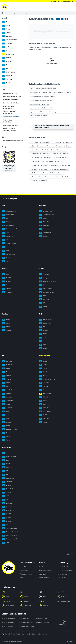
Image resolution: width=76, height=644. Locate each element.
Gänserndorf (7, 467)
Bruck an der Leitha (9, 457)
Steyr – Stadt (7, 69)
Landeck (43, 338)
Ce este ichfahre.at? (25, 567)
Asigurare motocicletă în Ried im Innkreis (40, 104)
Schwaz (43, 348)
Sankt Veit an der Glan (47, 292)
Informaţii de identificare (64, 567)
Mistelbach (7, 503)
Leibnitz (6, 233)
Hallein (6, 274)
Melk (5, 500)
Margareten (7, 408)
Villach (43, 296)
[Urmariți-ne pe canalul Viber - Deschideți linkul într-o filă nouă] (29, 606)
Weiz (5, 261)
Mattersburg (44, 226)
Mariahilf (6, 412)
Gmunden (6, 33)
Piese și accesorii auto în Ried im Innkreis (9, 107)
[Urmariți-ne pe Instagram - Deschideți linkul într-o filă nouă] (29, 592)
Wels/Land (7, 83)
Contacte (23, 578)
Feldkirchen (44, 274)
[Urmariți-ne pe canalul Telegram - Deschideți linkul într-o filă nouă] (10, 606)
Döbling (6, 368)
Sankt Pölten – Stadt (9, 510)
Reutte (43, 345)
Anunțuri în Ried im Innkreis (10, 93)
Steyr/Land (7, 65)
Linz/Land (6, 47)
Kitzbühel (44, 330)
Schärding (7, 61)
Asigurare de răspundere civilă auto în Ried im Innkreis (43, 89)
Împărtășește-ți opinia (26, 574)
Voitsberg (6, 258)
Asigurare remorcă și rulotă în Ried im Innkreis (41, 108)
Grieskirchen (7, 36)
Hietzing (6, 386)
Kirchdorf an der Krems (10, 40)
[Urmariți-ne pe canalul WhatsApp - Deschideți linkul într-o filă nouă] (66, 601)
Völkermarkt (44, 299)
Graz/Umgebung (8, 226)
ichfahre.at (8, 641)
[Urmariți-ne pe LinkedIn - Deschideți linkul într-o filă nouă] (29, 601)
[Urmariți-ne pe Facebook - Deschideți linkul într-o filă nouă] (10, 592)
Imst (42, 327)
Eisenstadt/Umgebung (47, 215)
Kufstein (43, 334)
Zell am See (7, 292)
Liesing (6, 404)
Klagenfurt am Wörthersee (48, 281)
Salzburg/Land (8, 285)
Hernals (6, 383)
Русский (8, 634)
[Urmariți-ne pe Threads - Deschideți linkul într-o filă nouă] (47, 592)
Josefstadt (7, 394)
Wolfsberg (44, 307)
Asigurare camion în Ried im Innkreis (63, 112)
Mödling (6, 496)
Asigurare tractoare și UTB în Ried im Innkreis (41, 112)
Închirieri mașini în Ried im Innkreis (12, 103)
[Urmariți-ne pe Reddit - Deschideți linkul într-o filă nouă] (47, 597)
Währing (6, 437)
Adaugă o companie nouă (45, 571)
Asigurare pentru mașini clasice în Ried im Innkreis (42, 100)
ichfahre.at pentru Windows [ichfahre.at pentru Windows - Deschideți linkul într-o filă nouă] (26, 622)
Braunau (6, 22)
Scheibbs (6, 518)
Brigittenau (7, 365)
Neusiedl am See (45, 229)
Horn (5, 475)
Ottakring (6, 422)
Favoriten (6, 376)
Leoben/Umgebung (9, 243)
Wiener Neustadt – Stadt (10, 532)
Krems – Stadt (8, 489)
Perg (5, 51)
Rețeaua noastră (43, 574)
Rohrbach (6, 58)
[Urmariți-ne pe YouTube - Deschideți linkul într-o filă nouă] (66, 592)
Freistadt (6, 29)
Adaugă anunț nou (44, 567)
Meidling (6, 415)
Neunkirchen (7, 507)
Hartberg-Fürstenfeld (9, 229)
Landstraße (7, 397)
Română (29, 634)
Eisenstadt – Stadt (46, 211)
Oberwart (43, 236)
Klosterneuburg (8, 478)
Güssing (43, 218)
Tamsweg (6, 289)
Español (24, 634)
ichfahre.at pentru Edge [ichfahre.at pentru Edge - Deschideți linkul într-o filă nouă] (41, 618)
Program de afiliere (44, 578)
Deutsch (45, 634)
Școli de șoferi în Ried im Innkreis (11, 125)
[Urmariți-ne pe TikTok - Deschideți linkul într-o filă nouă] (10, 597)
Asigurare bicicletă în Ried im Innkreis (39, 116)
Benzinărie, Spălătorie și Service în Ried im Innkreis (10, 130)
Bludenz (6, 323)
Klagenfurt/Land (45, 285)
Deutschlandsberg (9, 215)
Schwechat (7, 521)
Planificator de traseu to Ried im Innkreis (13, 141)
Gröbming (7, 222)
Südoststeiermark (9, 254)
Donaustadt (7, 372)
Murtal (6, 247)
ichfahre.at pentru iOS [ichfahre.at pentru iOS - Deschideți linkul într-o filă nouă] (7, 626)
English (39, 634)
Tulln (5, 525)
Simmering (7, 433)
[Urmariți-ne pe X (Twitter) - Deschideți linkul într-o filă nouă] (29, 597)
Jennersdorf (44, 222)
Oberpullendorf (45, 233)
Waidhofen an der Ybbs (10, 539)
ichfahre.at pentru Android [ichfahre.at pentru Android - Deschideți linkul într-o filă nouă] (42, 622)
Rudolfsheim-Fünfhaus (10, 429)
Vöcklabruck (7, 76)
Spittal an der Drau (46, 289)
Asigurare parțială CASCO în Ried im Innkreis (40, 93)
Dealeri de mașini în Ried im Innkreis (12, 96)
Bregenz (6, 320)
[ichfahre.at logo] (5, 7)
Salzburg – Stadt (8, 281)
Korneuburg (7, 482)
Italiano (34, 634)
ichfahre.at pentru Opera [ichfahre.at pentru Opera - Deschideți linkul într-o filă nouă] (8, 622)
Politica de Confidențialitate (65, 571)
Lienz (42, 341)
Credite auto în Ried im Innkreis (11, 100)
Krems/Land (7, 485)
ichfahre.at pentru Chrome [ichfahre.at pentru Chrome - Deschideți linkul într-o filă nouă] (9, 618)
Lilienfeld (6, 493)
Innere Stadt (7, 390)
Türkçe (13, 634)
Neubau (6, 419)
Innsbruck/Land (45, 323)
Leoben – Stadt (8, 236)
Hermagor (44, 278)
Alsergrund (7, 361)
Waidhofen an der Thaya (10, 536)
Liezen (6, 240)
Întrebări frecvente (25, 571)
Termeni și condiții (62, 578)
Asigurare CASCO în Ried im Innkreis (62, 93)
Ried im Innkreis (19, 13)
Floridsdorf (7, 379)
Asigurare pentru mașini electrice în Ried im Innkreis (42, 96)
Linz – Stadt (7, 44)
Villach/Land (44, 303)
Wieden (6, 440)
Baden (6, 460)
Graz (5, 218)
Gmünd (6, 464)
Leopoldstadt (7, 401)
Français (18, 634)
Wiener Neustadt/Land (10, 528)
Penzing (6, 426)
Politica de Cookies (62, 574)
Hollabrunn (7, 471)
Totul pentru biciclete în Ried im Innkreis (8, 121)
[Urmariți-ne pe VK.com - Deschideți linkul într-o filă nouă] (47, 601)
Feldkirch (6, 330)
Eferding (6, 26)
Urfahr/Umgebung (9, 72)
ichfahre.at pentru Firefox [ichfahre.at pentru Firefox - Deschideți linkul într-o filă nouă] (25, 618)
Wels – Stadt (7, 79)
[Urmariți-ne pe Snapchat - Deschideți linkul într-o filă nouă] (66, 597)
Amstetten (7, 453)
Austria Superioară (10, 13)
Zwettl (6, 543)
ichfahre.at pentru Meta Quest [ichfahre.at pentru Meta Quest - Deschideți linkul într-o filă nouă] (26, 626)
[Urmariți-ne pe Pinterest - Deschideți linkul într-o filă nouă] (10, 601)
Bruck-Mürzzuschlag (9, 211)
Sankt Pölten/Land (9, 514)
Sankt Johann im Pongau (10, 278)
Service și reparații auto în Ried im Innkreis (9, 113)
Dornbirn (6, 327)
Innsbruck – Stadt (46, 320)
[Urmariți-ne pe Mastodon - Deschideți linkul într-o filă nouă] (47, 606)
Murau (6, 251)
